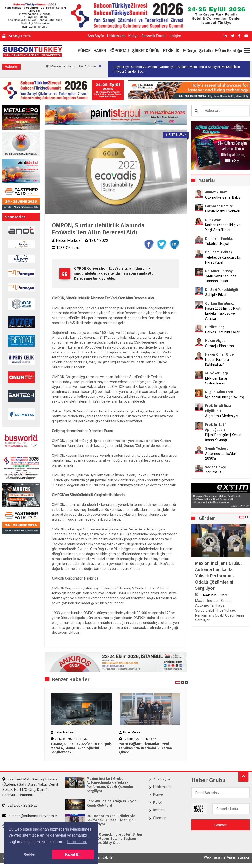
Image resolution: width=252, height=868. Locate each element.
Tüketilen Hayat (219, 244)
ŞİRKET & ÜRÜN (146, 51)
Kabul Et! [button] (73, 854)
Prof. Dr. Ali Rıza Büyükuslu (218, 408)
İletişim (175, 36)
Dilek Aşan (213, 220)
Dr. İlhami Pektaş (219, 252)
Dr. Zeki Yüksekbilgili (222, 290)
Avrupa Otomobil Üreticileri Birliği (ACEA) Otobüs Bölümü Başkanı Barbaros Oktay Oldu (114, 839)
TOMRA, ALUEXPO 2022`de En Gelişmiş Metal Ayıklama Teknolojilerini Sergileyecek (81, 748)
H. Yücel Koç (215, 327)
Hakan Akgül (215, 341)
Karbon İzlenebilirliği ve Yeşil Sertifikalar (223, 227)
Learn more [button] (77, 842)
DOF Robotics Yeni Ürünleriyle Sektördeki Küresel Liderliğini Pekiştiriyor (111, 820)
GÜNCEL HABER (92, 51)
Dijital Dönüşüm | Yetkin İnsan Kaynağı (223, 437)
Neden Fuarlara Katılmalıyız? (217, 362)
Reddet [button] (29, 854)
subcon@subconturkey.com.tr (30, 816)
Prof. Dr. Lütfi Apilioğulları (216, 427)
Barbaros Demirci (219, 206)
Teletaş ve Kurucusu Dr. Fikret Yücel (223, 260)
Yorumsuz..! (214, 472)
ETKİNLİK (171, 51)
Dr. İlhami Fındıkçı (219, 239)
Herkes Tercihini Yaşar (222, 332)
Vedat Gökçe (216, 467)
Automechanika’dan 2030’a (221, 456)
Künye (133, 36)
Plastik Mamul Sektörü (223, 211)
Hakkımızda (116, 36)
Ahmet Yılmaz (216, 192)
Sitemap (160, 818)
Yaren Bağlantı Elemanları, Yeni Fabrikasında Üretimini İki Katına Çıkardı (145, 748)
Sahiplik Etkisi (216, 295)
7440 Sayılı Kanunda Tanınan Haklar (221, 279)
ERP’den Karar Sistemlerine (216, 381)
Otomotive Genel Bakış (223, 197)
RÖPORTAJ (119, 51)
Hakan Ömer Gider (220, 355)
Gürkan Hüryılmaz (220, 303)
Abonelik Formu (154, 36)
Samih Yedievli (217, 449)
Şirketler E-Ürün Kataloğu (220, 51)
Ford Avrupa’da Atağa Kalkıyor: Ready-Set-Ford (112, 803)
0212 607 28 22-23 (20, 806)
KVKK (158, 802)
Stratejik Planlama (220, 346)
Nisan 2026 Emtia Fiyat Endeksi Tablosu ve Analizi (223, 313)
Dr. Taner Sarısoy (219, 271)
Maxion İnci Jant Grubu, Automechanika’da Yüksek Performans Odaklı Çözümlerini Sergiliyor (218, 576)
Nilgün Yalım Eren (219, 392)
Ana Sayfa (96, 36)
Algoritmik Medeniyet (222, 416)
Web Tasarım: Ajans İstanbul (227, 857)
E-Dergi (189, 51)
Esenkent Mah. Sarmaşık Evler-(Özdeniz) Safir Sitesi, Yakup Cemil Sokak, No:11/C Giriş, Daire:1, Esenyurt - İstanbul (30, 787)
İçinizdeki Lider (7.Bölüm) (225, 397)
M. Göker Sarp (217, 373)
